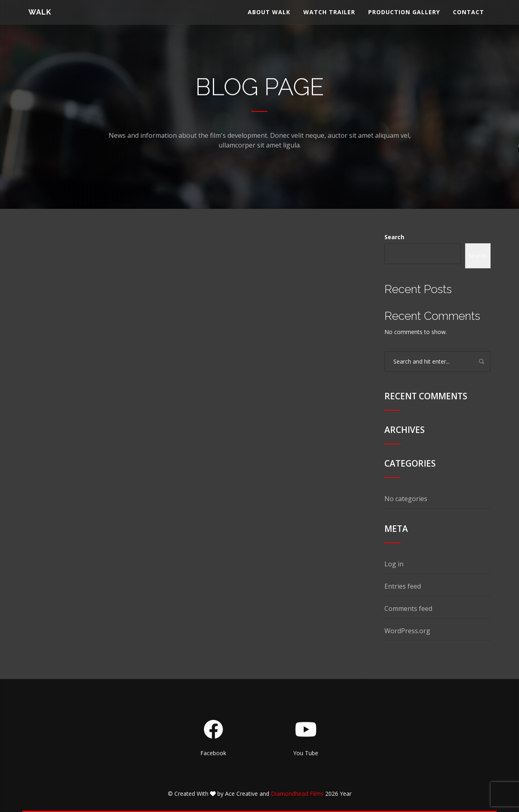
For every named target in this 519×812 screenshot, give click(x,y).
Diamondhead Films (297, 794)
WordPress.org (407, 631)
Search (394, 237)
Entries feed (403, 586)
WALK (40, 18)
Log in (394, 564)
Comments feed (408, 608)
